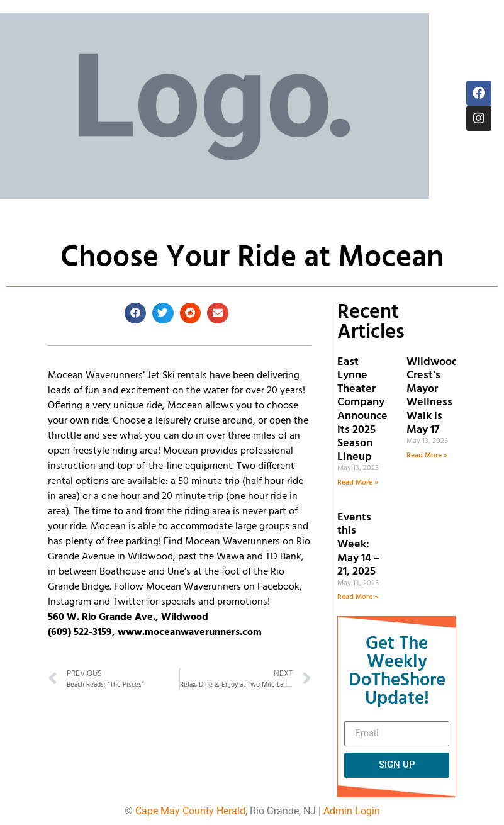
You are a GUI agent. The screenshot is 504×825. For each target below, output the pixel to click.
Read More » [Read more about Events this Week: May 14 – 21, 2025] (358, 597)
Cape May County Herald (190, 811)
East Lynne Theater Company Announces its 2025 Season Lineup (365, 410)
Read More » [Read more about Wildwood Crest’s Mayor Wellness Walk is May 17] (427, 456)
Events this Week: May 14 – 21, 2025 (359, 545)
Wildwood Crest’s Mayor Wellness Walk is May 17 (433, 396)
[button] (135, 313)
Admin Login (352, 811)
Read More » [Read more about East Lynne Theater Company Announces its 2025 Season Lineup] (358, 483)
